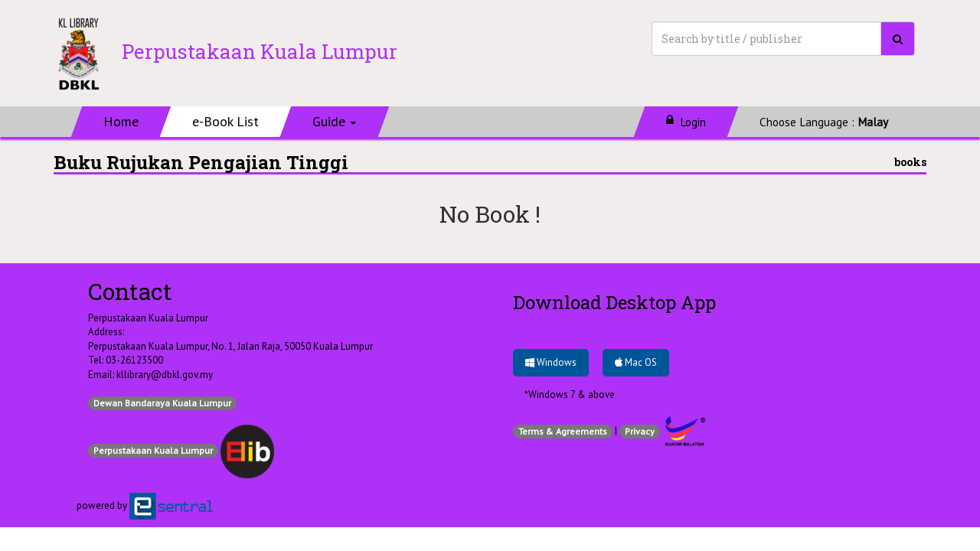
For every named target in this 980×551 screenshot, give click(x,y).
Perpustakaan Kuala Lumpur (153, 450)
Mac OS (636, 362)
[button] (335, 122)
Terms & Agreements (563, 431)
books (910, 162)
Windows (551, 362)
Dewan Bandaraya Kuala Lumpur (162, 403)
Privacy (640, 431)
